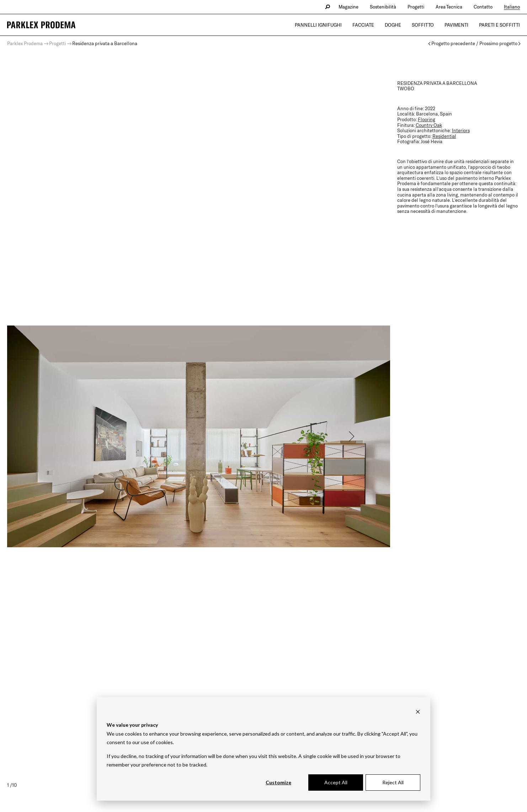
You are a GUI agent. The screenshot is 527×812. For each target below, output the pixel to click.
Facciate (363, 25)
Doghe (393, 25)
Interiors (461, 130)
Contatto (483, 7)
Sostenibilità (383, 7)
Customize (278, 782)
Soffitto (423, 25)
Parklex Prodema (25, 43)
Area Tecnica (449, 7)
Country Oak (429, 125)
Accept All (336, 782)
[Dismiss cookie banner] (418, 712)
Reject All (393, 782)
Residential (444, 136)
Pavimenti (456, 25)
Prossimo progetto (498, 44)
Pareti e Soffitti (499, 25)
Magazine (348, 7)
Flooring (427, 119)
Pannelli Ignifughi (318, 25)
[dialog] (263, 749)
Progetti (416, 7)
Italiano (512, 7)
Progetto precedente (453, 44)
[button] (351, 436)
